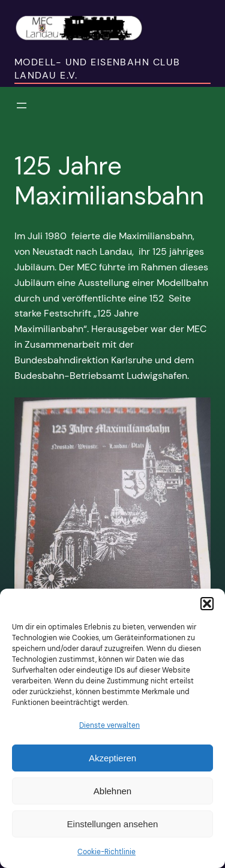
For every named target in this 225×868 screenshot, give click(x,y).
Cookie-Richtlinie (106, 852)
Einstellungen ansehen (113, 824)
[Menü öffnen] (22, 106)
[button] (207, 604)
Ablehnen (112, 791)
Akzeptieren (112, 758)
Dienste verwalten (109, 725)
